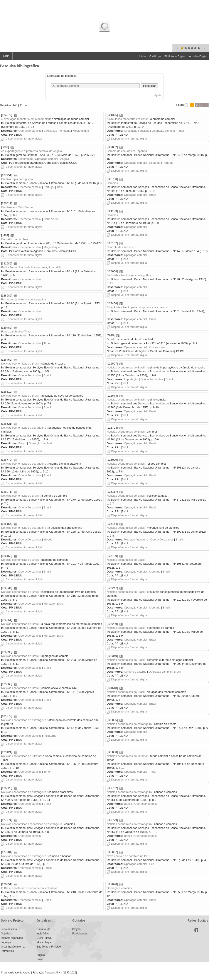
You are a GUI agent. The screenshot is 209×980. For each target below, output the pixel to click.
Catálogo (155, 56)
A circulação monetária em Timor (127, 119)
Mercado (155, 572)
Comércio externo (135, 672)
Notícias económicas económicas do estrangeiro (32, 824)
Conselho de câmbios (15, 239)
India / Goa (43, 934)
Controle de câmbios (120, 247)
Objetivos (6, 934)
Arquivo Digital (198, 56)
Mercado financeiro (136, 539)
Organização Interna (13, 947)
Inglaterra (50, 736)
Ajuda (158, 95)
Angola (64, 159)
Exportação (25, 159)
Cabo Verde (51, 219)
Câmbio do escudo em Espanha (127, 151)
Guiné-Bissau (158, 347)
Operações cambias (119, 888)
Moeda (48, 539)
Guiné (110, 339)
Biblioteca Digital (175, 56)
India (60, 187)
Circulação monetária (57, 131)
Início (142, 56)
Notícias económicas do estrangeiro (24, 428)
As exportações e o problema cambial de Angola (31, 151)
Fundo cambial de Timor (16, 331)
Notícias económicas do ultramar (22, 756)
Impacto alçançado (12, 938)
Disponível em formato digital (22, 139)
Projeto (76, 929)
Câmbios (112, 183)
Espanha (155, 163)
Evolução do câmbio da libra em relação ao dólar (32, 267)
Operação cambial (30, 131)
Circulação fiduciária (137, 131)
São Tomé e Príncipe (49, 947)
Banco (22, 443)
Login (6, 56)
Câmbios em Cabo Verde (17, 207)
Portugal (168, 163)
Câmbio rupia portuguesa (17, 179)
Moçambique (81, 131)
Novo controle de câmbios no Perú (128, 856)
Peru (152, 864)
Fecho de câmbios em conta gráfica (129, 275)
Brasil (153, 195)
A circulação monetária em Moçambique (26, 119)
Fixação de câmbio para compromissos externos (137, 307)
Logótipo (6, 942)
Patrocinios (7, 951)
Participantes (80, 934)
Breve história (9, 929)
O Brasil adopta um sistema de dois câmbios (29, 888)
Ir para (180, 105)
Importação (131, 379)
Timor (181, 131)
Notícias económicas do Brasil (20, 364)
